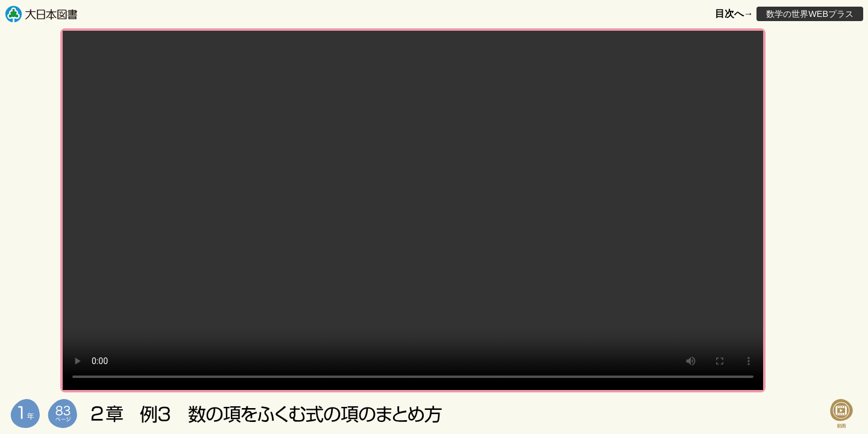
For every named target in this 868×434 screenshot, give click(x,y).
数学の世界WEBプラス (810, 14)
